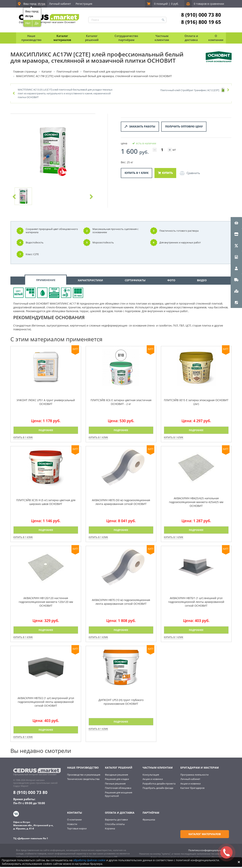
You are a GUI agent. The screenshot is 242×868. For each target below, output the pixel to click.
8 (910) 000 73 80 (201, 15)
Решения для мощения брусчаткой (119, 796)
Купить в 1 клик (137, 173)
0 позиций (161, 4)
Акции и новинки (153, 781)
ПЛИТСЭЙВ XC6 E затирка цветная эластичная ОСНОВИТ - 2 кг (121, 404)
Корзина (110, 830)
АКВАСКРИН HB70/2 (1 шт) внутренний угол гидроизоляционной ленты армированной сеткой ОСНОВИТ (46, 704)
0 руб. (175, 4)
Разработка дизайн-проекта (159, 785)
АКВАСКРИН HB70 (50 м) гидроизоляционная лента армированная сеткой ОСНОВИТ (121, 504)
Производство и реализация (84, 776)
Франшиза (149, 821)
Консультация (151, 776)
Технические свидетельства (83, 781)
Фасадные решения (116, 776)
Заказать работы (140, 127)
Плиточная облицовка (118, 790)
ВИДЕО (202, 282)
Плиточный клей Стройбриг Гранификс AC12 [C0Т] (190, 90)
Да (37, 23)
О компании (74, 821)
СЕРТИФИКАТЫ (135, 282)
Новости (72, 825)
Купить (165, 173)
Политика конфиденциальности (207, 851)
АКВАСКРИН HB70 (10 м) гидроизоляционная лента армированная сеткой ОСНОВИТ (121, 604)
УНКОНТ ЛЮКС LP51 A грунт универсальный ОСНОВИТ (46, 404)
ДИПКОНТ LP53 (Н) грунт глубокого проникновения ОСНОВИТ (121, 704)
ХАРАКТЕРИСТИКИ (90, 282)
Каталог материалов (62, 38)
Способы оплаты (115, 825)
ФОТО (171, 282)
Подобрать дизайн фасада (158, 790)
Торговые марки (77, 830)
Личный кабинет (60, 4)
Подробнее (46, 432)
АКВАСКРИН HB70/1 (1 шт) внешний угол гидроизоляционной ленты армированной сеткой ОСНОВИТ (196, 604)
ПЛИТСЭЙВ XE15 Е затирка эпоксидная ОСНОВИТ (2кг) (196, 404)
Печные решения (115, 785)
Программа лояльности (194, 776)
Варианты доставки (116, 821)
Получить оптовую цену (184, 127)
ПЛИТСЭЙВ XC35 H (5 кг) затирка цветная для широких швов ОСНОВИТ (46, 504)
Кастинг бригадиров (192, 790)
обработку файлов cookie (89, 860)
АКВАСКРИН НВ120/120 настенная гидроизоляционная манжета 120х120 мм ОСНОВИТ (46, 604)
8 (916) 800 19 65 (201, 22)
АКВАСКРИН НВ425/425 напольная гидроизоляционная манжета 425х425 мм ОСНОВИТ (196, 504)
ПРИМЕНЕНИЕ (46, 282)
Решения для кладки (117, 781)
